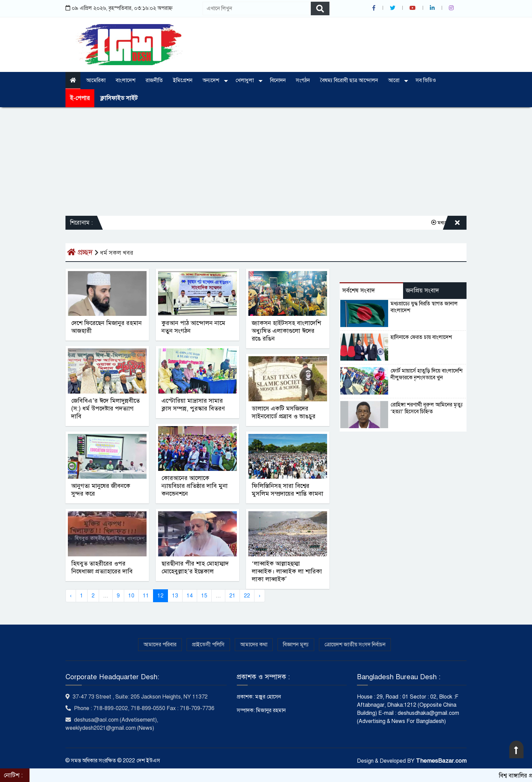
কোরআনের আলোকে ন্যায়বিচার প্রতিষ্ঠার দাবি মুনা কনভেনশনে (195, 486)
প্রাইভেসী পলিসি (208, 645)
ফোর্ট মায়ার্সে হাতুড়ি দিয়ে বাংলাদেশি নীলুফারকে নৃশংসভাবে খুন (426, 374)
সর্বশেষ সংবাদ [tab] (359, 290)
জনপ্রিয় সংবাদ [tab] (422, 290)
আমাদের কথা (254, 645)
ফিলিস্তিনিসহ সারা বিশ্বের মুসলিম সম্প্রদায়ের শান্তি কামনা (288, 490)
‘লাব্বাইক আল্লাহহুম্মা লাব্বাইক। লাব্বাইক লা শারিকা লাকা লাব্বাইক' (287, 571)
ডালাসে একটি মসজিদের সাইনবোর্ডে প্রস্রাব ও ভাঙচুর (284, 412)
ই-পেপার (80, 98)
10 (131, 596)
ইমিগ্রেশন (183, 80)
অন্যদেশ (212, 80)
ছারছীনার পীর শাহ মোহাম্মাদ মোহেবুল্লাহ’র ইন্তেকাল (195, 567)
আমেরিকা (96, 80)
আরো (394, 80)
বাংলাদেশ (126, 80)
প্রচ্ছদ (81, 252)
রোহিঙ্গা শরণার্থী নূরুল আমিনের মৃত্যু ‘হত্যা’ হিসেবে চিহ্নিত (427, 408)
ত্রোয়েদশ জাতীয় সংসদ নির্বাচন (355, 645)
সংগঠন (303, 80)
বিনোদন (278, 80)
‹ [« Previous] (71, 596)
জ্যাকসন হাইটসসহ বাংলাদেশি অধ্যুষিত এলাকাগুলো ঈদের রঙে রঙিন (286, 331)
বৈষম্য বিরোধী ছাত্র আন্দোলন (349, 80)
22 (247, 596)
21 (232, 596)
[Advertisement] (266, 161)
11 (146, 596)
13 (175, 596)
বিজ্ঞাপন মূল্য (296, 645)
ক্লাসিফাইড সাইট (119, 98)
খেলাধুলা (245, 80)
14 (190, 596)
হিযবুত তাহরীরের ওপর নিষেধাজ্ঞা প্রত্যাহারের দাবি (102, 567)
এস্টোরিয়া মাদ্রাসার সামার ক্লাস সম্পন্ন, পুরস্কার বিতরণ (193, 405)
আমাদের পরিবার (160, 645)
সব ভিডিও (426, 80)
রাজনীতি (154, 80)
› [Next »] (259, 596)
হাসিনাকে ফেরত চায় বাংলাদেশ (421, 337)
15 (204, 596)
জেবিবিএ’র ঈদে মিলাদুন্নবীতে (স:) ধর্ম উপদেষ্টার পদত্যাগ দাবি (106, 408)
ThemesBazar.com (441, 761)
